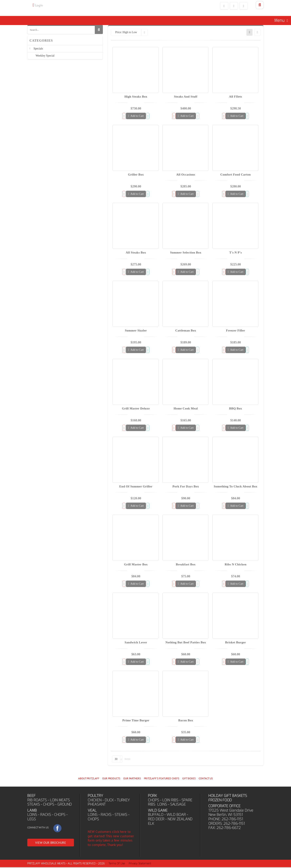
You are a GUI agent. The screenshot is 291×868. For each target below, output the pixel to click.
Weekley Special (45, 58)
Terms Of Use (117, 864)
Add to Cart (136, 117)
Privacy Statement (140, 864)
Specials (38, 51)
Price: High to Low (126, 33)
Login (39, 5)
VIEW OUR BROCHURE (51, 843)
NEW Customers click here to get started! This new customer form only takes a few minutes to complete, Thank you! (111, 839)
